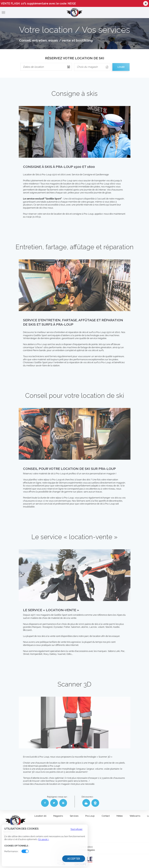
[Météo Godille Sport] (86, 803)
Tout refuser (76, 829)
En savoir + (44, 839)
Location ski (40, 816)
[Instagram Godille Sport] (63, 803)
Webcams (135, 816)
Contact (106, 816)
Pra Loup (90, 816)
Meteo (120, 816)
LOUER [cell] (121, 67)
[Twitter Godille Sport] (54, 803)
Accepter (74, 859)
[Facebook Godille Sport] (45, 803)
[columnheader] (92, 67)
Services (74, 816)
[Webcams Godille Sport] (95, 803)
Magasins (58, 816)
